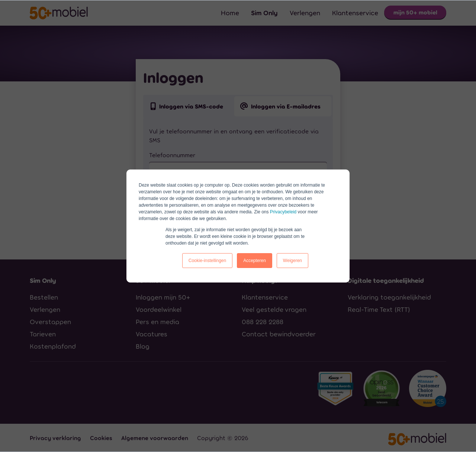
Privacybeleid (283, 212)
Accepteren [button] (255, 261)
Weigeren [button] (292, 261)
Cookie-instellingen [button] (207, 261)
